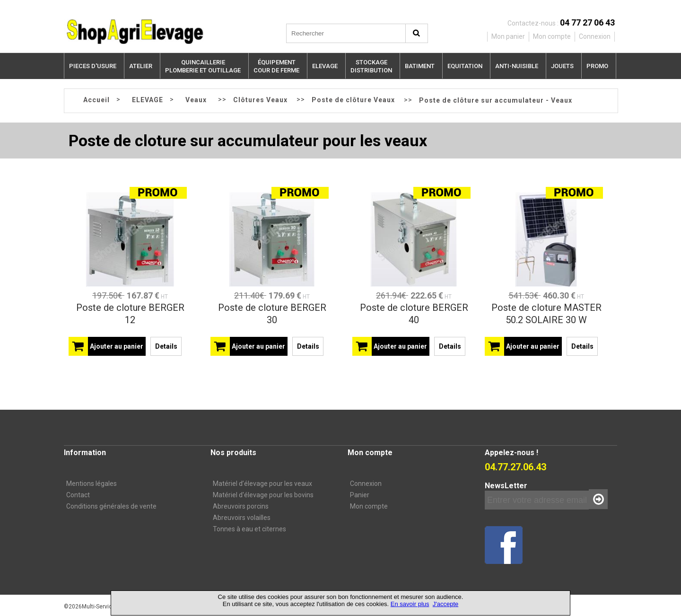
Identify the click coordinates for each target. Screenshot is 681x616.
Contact (78, 495)
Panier (360, 495)
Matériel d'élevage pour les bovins (263, 495)
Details (166, 346)
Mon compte (369, 506)
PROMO (597, 66)
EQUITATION (465, 66)
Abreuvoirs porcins (241, 506)
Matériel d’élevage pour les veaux (262, 484)
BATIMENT (420, 66)
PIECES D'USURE (93, 66)
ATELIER (141, 66)
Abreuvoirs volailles (242, 518)
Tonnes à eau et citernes (249, 529)
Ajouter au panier (117, 346)
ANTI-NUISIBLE (517, 66)
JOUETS (562, 66)
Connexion (366, 484)
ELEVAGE (325, 66)
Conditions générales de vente (111, 506)
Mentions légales (92, 484)
